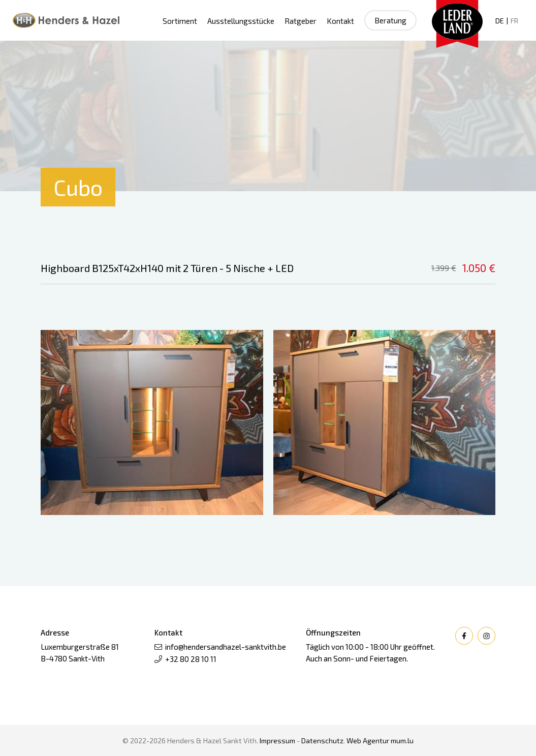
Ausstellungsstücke (241, 21)
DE (500, 21)
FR (514, 21)
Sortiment (180, 21)
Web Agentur (368, 740)
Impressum (277, 740)
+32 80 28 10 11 (191, 659)
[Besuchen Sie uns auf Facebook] (464, 636)
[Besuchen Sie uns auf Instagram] (486, 636)
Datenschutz (322, 740)
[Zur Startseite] (66, 20)
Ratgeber (301, 21)
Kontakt (340, 21)
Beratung (390, 20)
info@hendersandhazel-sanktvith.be (226, 647)
